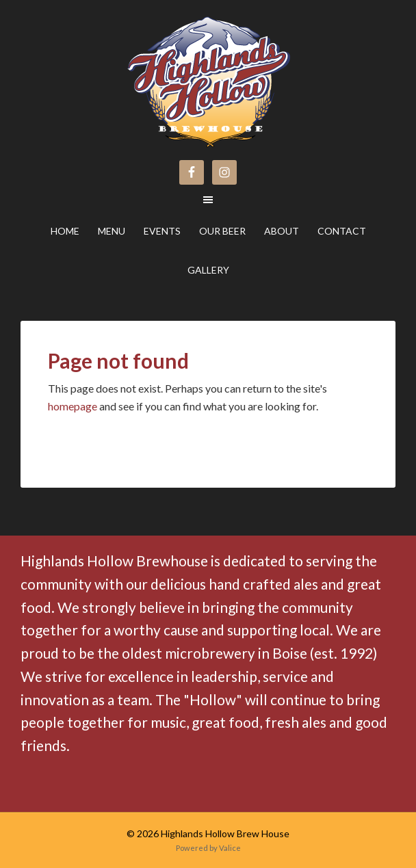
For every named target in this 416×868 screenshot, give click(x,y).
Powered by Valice (208, 848)
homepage (73, 406)
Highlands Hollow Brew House (91, 69)
